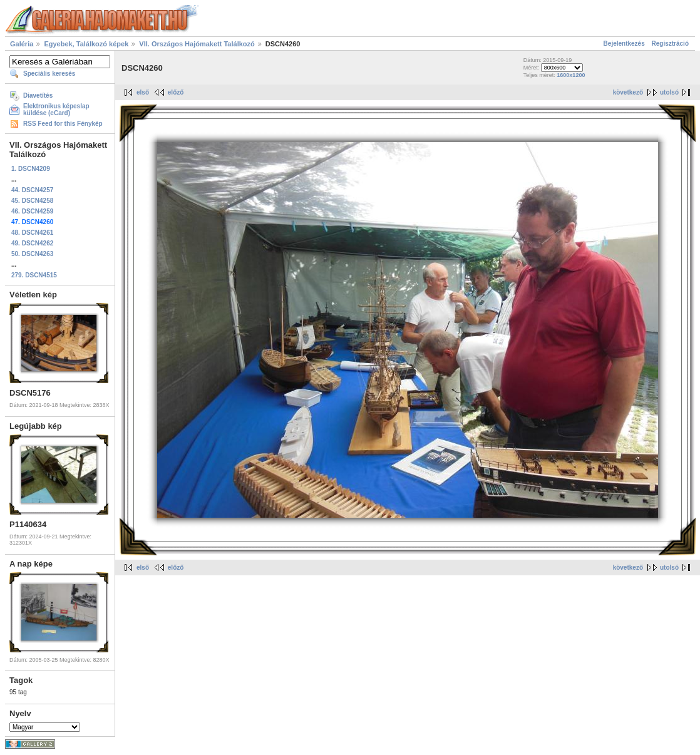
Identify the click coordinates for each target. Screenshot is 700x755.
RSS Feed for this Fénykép (63, 124)
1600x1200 (571, 75)
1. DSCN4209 (31, 169)
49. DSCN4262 (32, 243)
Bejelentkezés (624, 44)
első (143, 92)
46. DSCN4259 (32, 211)
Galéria (22, 44)
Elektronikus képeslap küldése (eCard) (56, 110)
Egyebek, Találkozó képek (86, 44)
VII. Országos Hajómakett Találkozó (197, 44)
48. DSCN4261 (32, 233)
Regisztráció (670, 44)
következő (628, 92)
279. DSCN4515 (34, 275)
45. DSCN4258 (32, 201)
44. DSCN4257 (32, 190)
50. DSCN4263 (32, 254)
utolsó (669, 92)
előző (176, 92)
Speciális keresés (49, 74)
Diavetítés (38, 95)
